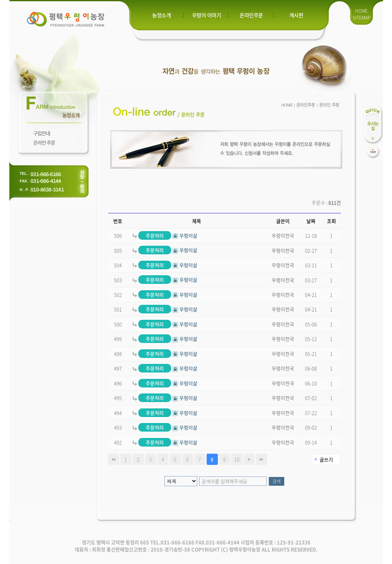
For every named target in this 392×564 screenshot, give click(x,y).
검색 (277, 481)
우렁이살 (165, 235)
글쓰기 (326, 459)
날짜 (311, 221)
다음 (249, 459)
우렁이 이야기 (207, 15)
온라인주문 (251, 15)
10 (237, 459)
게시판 (296, 15)
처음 (114, 459)
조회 (331, 221)
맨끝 (262, 459)
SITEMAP (362, 18)
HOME (361, 11)
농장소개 (161, 15)
